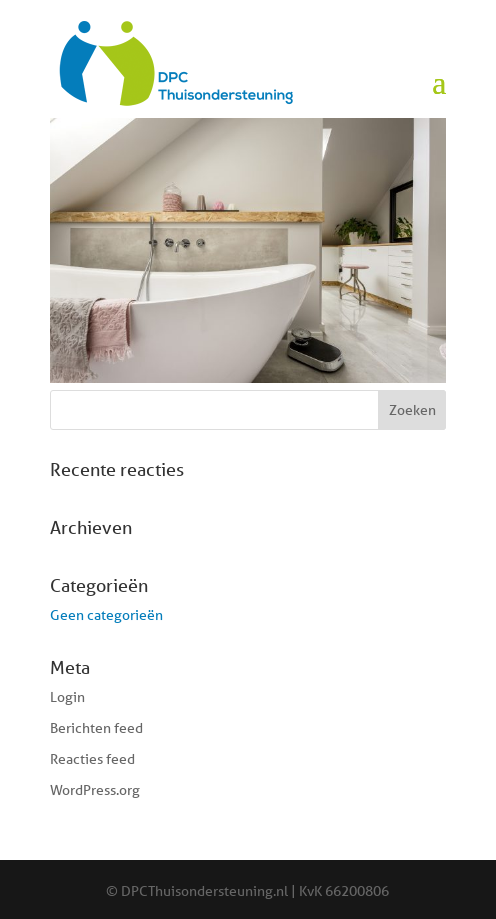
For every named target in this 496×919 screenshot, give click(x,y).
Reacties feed (92, 759)
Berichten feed (96, 728)
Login (67, 697)
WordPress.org (95, 790)
